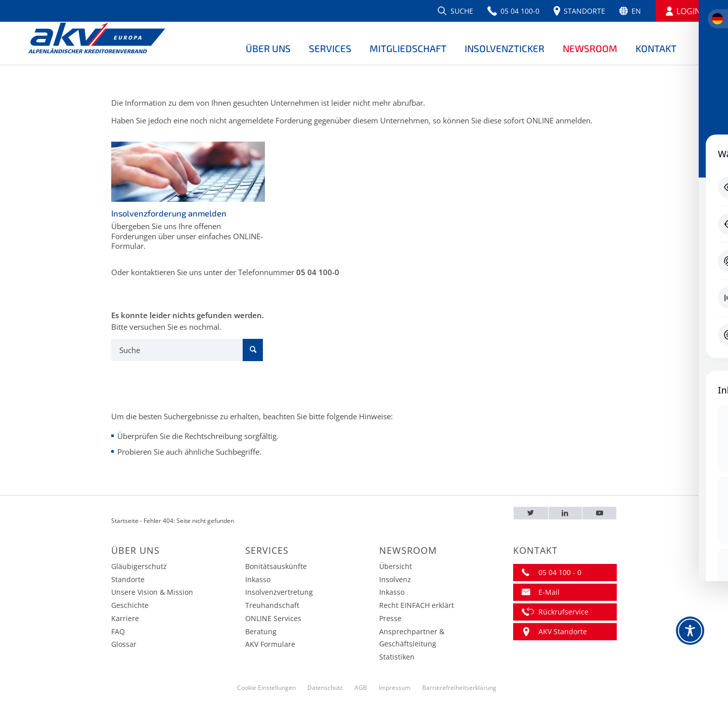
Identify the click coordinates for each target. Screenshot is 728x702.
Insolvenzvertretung (279, 592)
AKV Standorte (563, 631)
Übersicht (396, 566)
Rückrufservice (563, 612)
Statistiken (397, 657)
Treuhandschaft (272, 605)
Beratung (261, 631)
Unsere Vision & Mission (152, 592)
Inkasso (258, 579)
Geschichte (130, 605)
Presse (390, 618)
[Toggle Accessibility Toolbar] (690, 631)
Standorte (128, 579)
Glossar (124, 644)
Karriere (125, 618)
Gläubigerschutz (139, 566)
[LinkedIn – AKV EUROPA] (565, 513)
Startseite (125, 521)
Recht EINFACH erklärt (417, 605)
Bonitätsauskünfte (276, 566)
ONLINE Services (273, 618)
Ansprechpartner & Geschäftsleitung (412, 638)
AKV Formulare (270, 644)
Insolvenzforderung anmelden (169, 213)
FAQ (118, 631)
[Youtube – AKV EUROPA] (599, 513)
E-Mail (549, 592)
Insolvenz (395, 579)
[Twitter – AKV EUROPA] (531, 513)
